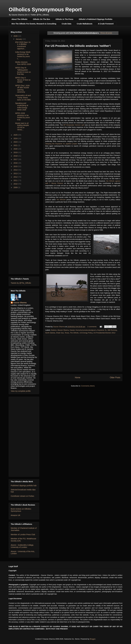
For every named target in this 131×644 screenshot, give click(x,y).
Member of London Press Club (23, 535)
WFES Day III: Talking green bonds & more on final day (23, 71)
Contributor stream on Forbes (22, 496)
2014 (16, 170)
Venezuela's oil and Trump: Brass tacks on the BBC (23, 98)
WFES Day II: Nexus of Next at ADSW (23, 80)
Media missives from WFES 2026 (23, 63)
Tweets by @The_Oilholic (21, 283)
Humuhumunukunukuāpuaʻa (86, 330)
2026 (16, 36)
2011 (16, 180)
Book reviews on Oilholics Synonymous (21, 510)
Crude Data (66, 24)
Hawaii (72, 330)
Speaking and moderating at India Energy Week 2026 (22, 106)
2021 (16, 145)
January (19, 39)
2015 (16, 166)
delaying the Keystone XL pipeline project (61, 144)
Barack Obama (63, 330)
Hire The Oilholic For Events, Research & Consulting (34, 24)
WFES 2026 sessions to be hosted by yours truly (23, 116)
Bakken (54, 330)
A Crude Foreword (106, 24)
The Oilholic (74, 333)
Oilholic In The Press (64, 19)
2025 (16, 135)
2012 (16, 177)
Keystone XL (102, 330)
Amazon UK (16, 515)
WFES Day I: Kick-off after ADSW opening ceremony (23, 89)
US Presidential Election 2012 (104, 333)
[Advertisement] (83, 353)
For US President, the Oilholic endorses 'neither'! (78, 46)
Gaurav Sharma (20, 303)
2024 (16, 138)
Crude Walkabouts (85, 24)
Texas (67, 333)
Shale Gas (60, 333)
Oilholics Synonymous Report (45, 9)
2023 (16, 142)
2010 (16, 184)
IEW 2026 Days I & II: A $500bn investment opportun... (23, 45)
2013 (16, 173)
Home (78, 378)
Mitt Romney (112, 330)
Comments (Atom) (88, 386)
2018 (16, 156)
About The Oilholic (19, 19)
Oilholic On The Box (41, 19)
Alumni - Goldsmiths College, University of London (22, 546)
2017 (16, 159)
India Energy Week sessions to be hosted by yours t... (23, 55)
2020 (16, 149)
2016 (16, 163)
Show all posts (106, 33)
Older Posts (115, 378)
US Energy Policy (86, 333)
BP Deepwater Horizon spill (74, 125)
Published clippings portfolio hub (24, 486)
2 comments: (92, 327)
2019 (16, 152)
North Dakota (50, 333)
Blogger (93, 639)
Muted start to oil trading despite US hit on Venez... (22, 126)
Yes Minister (61, 200)
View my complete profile (21, 391)
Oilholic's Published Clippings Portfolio (96, 19)
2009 (16, 187)
